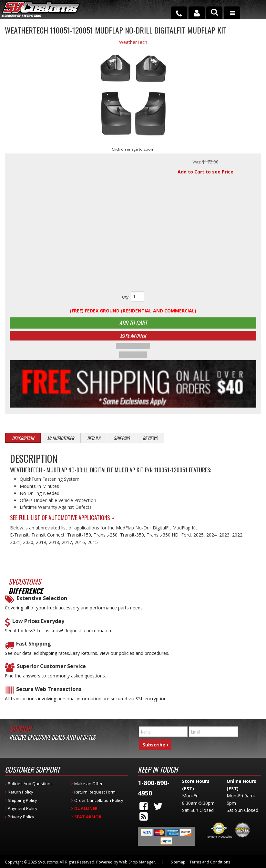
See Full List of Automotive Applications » (62, 521)
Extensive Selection (42, 602)
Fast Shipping (34, 647)
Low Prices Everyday (38, 624)
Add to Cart (133, 324)
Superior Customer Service (51, 670)
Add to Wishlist (133, 350)
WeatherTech (133, 42)
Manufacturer (61, 441)
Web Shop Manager (137, 861)
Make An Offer (133, 340)
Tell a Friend (133, 358)
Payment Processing (219, 836)
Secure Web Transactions (49, 692)
